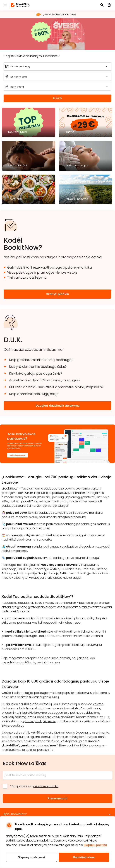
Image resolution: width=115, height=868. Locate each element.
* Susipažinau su (34, 786)
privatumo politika (46, 786)
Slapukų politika (95, 845)
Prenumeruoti (58, 798)
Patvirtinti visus (84, 857)
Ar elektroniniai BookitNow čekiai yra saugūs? (45, 380)
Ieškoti (57, 98)
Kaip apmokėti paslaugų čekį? (34, 394)
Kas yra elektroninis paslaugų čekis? (38, 367)
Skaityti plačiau (58, 294)
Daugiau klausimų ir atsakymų (58, 406)
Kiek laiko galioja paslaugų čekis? (36, 373)
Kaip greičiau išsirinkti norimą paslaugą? (41, 360)
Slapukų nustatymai (31, 857)
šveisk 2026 (57, 34)
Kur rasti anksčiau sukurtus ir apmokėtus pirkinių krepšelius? (56, 387)
